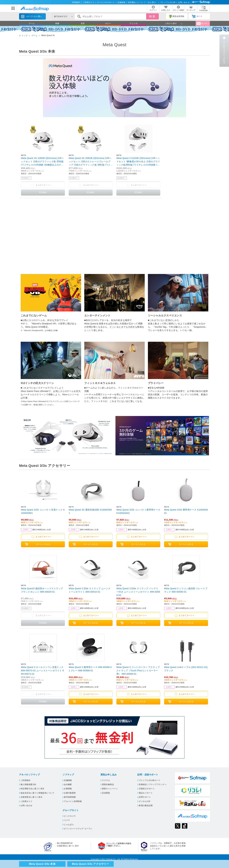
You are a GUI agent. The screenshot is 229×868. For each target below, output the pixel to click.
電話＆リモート (146, 793)
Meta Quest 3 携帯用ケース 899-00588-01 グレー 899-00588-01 (90, 669)
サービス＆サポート (106, 2)
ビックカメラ (70, 816)
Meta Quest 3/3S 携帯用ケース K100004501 (186, 511)
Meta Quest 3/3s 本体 (42, 864)
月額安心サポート (147, 789)
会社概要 (68, 784)
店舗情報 (121, 2)
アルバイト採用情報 (73, 801)
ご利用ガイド (89, 2)
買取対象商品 (108, 784)
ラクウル (106, 780)
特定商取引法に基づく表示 (32, 789)
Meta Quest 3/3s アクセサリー (90, 864)
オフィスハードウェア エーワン (78, 829)
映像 (57, 23)
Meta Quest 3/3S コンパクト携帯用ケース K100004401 (138, 511)
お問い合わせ (184, 2)
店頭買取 (106, 793)
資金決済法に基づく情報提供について (37, 793)
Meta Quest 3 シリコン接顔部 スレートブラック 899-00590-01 (186, 590)
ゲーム (32, 23)
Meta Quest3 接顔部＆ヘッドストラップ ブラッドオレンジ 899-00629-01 (42, 590)
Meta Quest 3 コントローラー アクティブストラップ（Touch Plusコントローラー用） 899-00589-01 (138, 670)
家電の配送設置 (146, 806)
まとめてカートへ (43, 537)
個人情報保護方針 (28, 784)
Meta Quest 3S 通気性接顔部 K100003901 (90, 511)
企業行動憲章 (70, 793)
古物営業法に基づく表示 (31, 797)
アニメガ (134, 23)
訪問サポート (145, 797)
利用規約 (76, 2)
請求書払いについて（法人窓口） (143, 2)
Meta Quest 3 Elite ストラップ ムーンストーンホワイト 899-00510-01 (90, 590)
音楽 (83, 23)
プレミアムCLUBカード (149, 780)
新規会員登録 (177, 16)
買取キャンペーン (110, 789)
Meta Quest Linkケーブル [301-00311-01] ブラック (186, 669)
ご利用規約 (25, 780)
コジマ (67, 820)
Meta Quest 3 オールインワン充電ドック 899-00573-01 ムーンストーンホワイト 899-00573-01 (42, 670)
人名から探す (171, 23)
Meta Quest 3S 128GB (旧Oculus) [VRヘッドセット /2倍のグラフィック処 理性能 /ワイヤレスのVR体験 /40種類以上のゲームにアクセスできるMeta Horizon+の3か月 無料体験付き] (42, 161)
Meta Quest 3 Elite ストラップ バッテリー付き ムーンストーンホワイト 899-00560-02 (138, 592)
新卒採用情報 (70, 797)
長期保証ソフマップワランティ (153, 784)
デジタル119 (144, 801)
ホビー (108, 23)
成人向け (203, 24)
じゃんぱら (69, 824)
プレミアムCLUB (168, 2)
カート (197, 16)
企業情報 (68, 789)
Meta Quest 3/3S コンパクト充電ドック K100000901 (43, 511)
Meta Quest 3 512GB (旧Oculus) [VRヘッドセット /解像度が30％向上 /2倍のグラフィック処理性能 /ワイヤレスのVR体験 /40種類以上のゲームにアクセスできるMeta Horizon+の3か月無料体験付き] (138, 161)
